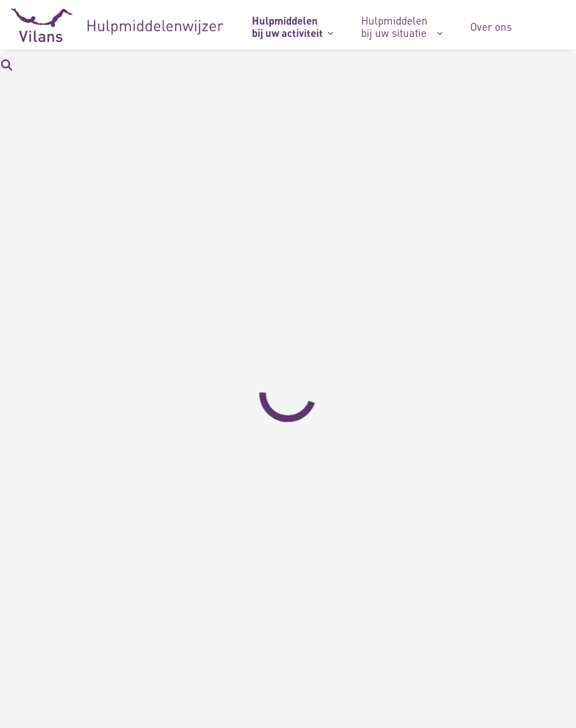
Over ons (491, 27)
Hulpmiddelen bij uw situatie (394, 27)
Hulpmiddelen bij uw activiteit (287, 27)
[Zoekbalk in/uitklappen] (6, 64)
